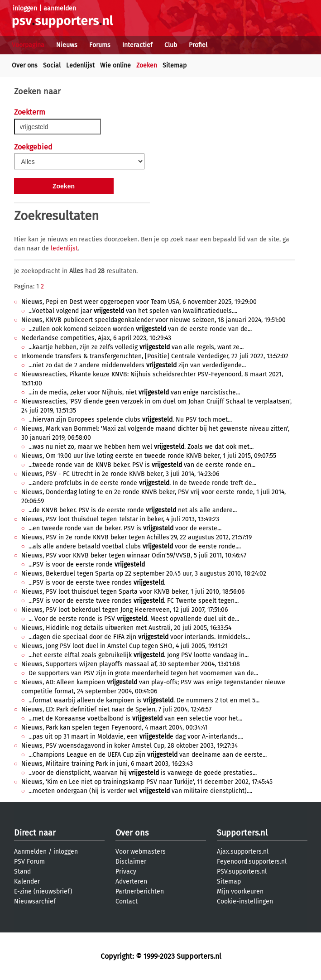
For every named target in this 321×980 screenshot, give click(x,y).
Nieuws (67, 45)
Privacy (126, 872)
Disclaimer (131, 862)
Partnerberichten (140, 891)
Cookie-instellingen (245, 901)
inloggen (25, 8)
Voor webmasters (141, 852)
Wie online (115, 65)
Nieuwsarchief (35, 901)
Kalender (27, 882)
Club (171, 45)
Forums (100, 45)
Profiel (198, 45)
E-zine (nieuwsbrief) (43, 891)
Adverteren (131, 882)
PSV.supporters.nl (242, 872)
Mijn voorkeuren (240, 891)
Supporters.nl (242, 833)
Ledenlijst (80, 65)
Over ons (25, 65)
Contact (127, 901)
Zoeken (147, 65)
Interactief (137, 45)
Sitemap (175, 65)
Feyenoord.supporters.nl (252, 862)
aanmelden (60, 8)
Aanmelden (30, 852)
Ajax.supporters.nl (243, 852)
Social (52, 65)
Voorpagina (28, 45)
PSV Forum (29, 862)
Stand (22, 872)
